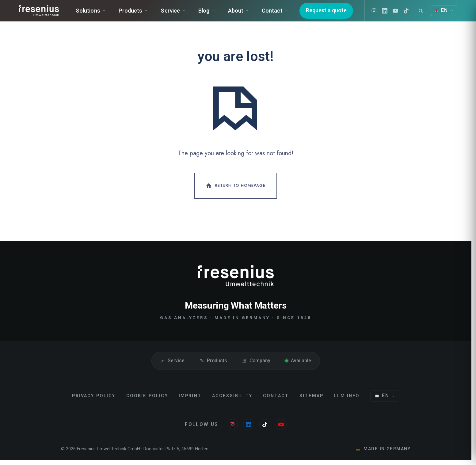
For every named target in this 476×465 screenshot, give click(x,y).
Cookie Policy (147, 401)
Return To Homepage (235, 191)
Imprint (190, 401)
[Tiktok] (414, 13)
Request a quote (334, 13)
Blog (216, 13)
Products (143, 13)
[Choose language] (385, 401)
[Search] (428, 13)
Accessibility (232, 401)
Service (183, 13)
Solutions (100, 13)
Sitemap (311, 401)
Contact (285, 13)
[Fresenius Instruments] (41, 13)
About (248, 13)
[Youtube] (403, 13)
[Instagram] (382, 13)
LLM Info (347, 401)
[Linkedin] (393, 13)
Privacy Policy (94, 401)
